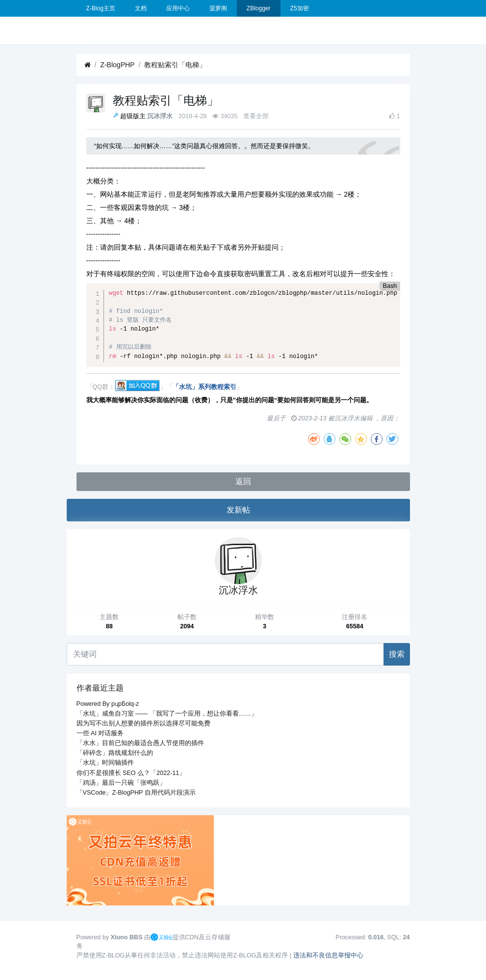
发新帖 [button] (238, 510)
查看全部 (256, 116)
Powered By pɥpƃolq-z (108, 704)
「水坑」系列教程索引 (205, 387)
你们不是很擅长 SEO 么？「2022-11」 (131, 773)
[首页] (88, 65)
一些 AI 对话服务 (100, 733)
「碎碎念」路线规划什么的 (115, 753)
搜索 (397, 654)
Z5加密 (300, 8)
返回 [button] (243, 481)
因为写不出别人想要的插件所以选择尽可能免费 (143, 723)
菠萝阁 (218, 8)
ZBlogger (259, 8)
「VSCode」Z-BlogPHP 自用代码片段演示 (136, 793)
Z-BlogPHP (117, 65)
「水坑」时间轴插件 (105, 763)
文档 (141, 8)
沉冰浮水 (160, 116)
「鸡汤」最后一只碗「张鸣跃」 (121, 783)
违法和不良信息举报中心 (328, 955)
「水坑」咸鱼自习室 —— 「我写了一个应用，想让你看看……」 (167, 714)
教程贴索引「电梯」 (175, 65)
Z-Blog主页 (101, 8)
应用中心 (178, 8)
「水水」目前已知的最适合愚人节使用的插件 (140, 743)
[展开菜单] (80, 30)
